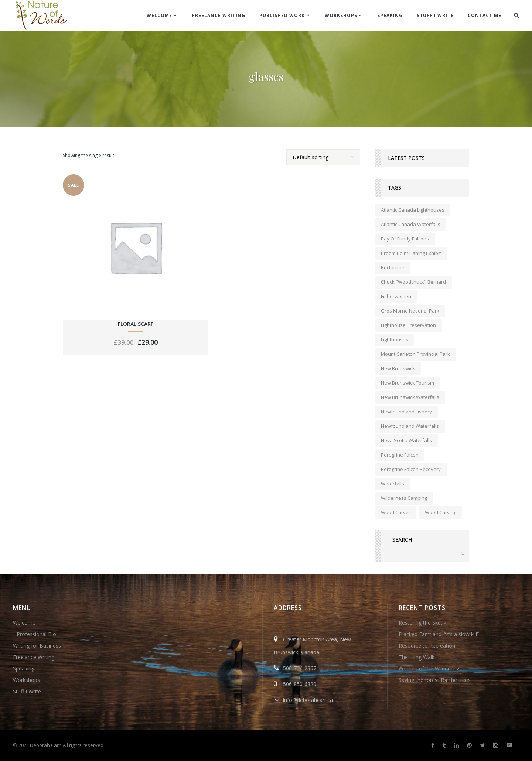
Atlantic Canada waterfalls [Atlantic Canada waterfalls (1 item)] (411, 224)
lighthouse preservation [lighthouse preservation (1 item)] (408, 325)
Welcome (24, 623)
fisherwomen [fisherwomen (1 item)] (396, 296)
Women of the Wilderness (430, 668)
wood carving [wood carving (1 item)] (441, 512)
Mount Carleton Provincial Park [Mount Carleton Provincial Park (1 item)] (415, 354)
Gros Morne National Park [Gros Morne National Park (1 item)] (410, 311)
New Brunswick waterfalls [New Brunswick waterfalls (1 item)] (410, 397)
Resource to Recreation (427, 646)
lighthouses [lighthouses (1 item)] (395, 339)
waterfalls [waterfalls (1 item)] (393, 484)
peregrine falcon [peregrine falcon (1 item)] (400, 455)
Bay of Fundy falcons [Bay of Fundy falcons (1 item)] (405, 239)
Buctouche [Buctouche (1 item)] (393, 267)
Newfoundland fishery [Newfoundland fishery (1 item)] (406, 412)
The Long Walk (417, 657)
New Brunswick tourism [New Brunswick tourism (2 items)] (407, 383)
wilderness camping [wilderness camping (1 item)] (404, 498)
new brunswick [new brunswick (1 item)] (398, 368)
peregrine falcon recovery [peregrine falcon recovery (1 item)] (411, 469)
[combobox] (323, 157)
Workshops (26, 680)
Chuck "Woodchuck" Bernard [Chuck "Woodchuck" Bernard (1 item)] (413, 282)
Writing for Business (37, 646)
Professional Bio (36, 634)
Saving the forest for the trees (435, 680)
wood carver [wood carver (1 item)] (396, 512)
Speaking (24, 668)
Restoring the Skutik (422, 623)
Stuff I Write (27, 691)
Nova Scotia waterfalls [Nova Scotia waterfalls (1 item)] (406, 440)
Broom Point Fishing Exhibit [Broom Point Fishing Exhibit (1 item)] (411, 253)
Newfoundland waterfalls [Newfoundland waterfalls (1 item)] (410, 426)
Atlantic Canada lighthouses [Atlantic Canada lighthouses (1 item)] (413, 210)
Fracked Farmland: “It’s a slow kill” (439, 634)
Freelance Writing (34, 657)
